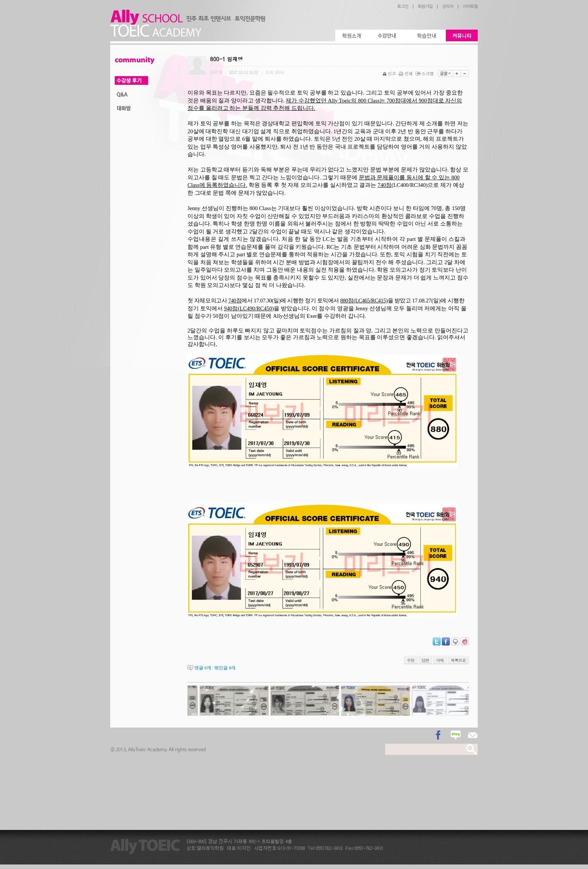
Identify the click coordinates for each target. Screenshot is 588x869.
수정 (411, 660)
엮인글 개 (225, 668)
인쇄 (406, 73)
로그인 (403, 7)
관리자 (448, 7)
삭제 (440, 660)
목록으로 (458, 660)
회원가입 (425, 7)
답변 (425, 660)
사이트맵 (470, 7)
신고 (390, 73)
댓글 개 (203, 668)
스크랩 (425, 73)
